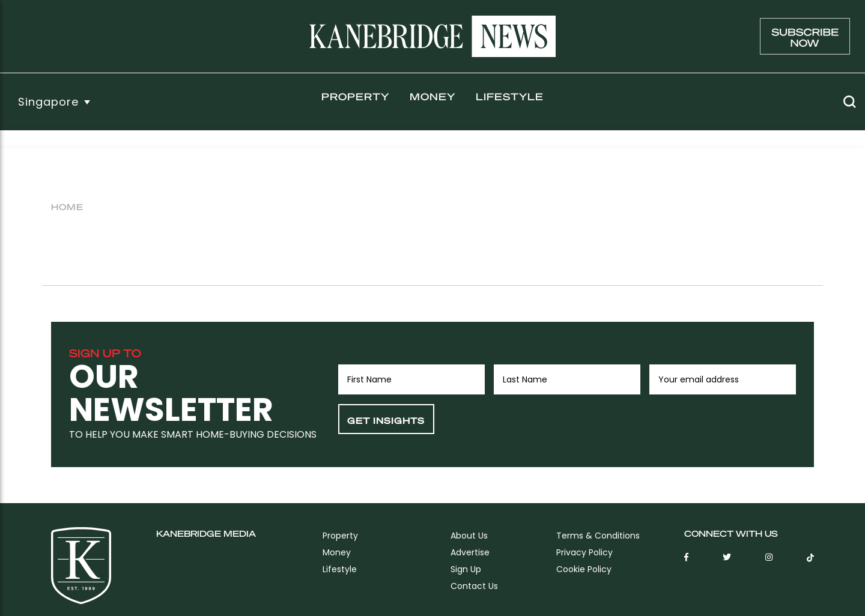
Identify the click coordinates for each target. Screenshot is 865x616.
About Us (469, 536)
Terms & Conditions (598, 536)
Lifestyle (510, 96)
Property (355, 96)
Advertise (470, 552)
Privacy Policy (584, 552)
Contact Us (474, 586)
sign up (466, 569)
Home (67, 207)
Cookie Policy (584, 569)
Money (432, 96)
